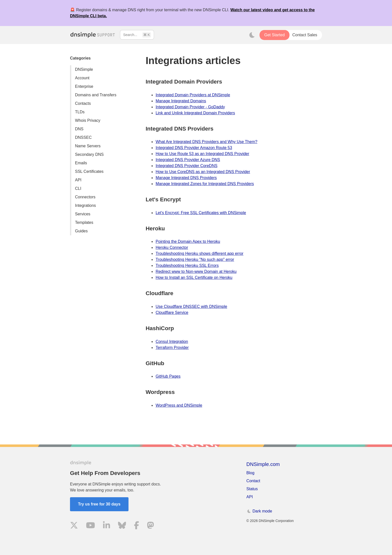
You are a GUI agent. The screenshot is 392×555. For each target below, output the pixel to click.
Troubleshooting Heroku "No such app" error (195, 259)
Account (82, 78)
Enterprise (84, 86)
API (78, 180)
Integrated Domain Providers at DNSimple (193, 95)
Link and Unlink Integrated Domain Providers (195, 113)
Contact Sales (305, 35)
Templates (84, 222)
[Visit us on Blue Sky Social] (122, 526)
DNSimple (84, 69)
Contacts (83, 103)
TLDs (80, 112)
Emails (81, 163)
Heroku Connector (172, 247)
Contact (253, 481)
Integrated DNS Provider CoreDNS (186, 166)
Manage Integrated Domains (181, 101)
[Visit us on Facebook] (136, 526)
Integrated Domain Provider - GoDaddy (190, 107)
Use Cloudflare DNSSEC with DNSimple (191, 307)
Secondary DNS (89, 154)
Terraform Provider (172, 348)
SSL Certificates (89, 171)
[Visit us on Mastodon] (150, 526)
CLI (78, 188)
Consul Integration (172, 342)
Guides (81, 231)
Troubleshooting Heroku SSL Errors (187, 265)
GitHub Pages (168, 376)
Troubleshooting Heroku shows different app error (199, 253)
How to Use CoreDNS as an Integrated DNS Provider (203, 172)
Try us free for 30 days (99, 504)
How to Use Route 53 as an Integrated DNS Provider (202, 154)
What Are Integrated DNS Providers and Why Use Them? (206, 142)
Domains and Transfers (96, 95)
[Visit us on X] (74, 526)
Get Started (274, 35)
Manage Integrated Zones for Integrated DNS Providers (205, 184)
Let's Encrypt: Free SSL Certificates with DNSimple (201, 213)
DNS (79, 129)
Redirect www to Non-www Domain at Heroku (196, 271)
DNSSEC (83, 137)
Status (252, 489)
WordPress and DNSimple (179, 405)
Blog (250, 473)
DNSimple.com (263, 464)
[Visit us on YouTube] (90, 526)
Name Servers (88, 146)
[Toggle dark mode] (252, 35)
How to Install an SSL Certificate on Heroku (194, 277)
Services (83, 214)
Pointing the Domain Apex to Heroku (188, 241)
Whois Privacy (88, 120)
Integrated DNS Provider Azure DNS (188, 160)
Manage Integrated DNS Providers (186, 178)
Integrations (85, 205)
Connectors (85, 197)
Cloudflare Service (172, 313)
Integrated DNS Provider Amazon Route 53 (194, 148)
